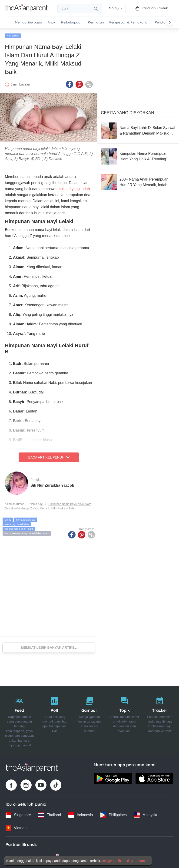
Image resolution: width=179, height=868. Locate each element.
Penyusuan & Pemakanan (129, 22)
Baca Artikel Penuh (49, 456)
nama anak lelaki (26, 518)
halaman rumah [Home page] (15, 503)
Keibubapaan (72, 22)
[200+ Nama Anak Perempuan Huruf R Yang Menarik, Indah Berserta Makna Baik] (138, 181)
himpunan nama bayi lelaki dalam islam (27, 532)
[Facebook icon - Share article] (70, 83)
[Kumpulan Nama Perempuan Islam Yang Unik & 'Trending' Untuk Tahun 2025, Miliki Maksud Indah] (138, 155)
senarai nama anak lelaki (19, 527)
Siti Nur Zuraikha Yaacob (52, 484)
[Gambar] (90, 719)
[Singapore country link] (18, 814)
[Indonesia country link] (81, 814)
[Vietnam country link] (17, 827)
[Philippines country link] (114, 814)
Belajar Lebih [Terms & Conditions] (111, 861)
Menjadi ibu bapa (28, 22)
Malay (116, 8)
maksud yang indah (74, 187)
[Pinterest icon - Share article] (79, 83)
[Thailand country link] (50, 814)
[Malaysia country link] (146, 814)
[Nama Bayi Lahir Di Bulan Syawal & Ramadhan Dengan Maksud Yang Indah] (138, 129)
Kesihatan (96, 22)
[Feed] (19, 719)
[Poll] (55, 719)
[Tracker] (160, 719)
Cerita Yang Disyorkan (128, 111)
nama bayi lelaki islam (17, 523)
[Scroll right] (170, 22)
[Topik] (124, 719)
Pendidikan (163, 22)
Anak (52, 22)
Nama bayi (13, 34)
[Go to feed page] (27, 10)
